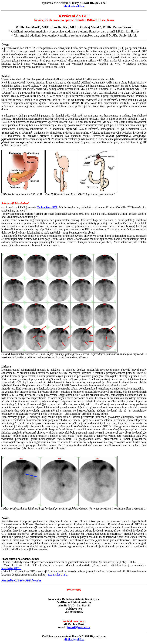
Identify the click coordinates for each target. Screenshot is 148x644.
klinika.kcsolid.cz (74, 6)
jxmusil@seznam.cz (79, 627)
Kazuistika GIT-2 (58, 575)
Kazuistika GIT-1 (11, 568)
